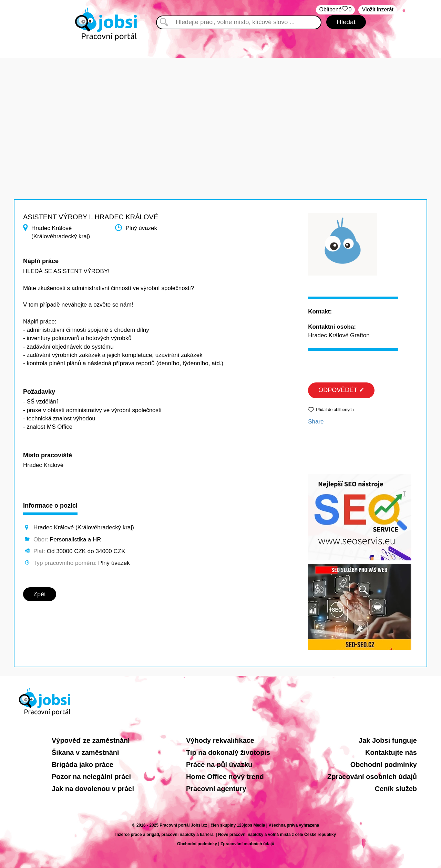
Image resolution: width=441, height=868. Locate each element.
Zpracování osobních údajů (372, 777)
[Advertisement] (220, 106)
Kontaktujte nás (391, 752)
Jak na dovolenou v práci (93, 789)
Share (316, 422)
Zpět (40, 594)
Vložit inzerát (378, 9)
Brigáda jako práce (83, 765)
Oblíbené (336, 10)
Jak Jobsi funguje (388, 740)
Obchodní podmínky (384, 765)
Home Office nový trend (225, 777)
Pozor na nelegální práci (91, 777)
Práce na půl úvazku (219, 765)
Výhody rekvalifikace (220, 740)
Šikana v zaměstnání (85, 752)
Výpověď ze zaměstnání (91, 740)
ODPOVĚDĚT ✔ (341, 390)
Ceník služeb (396, 789)
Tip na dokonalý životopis (228, 752)
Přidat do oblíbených (335, 410)
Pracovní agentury (216, 789)
